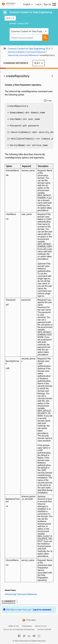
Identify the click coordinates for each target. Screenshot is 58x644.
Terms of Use (13, 626)
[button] (28, 4)
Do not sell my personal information (19, 630)
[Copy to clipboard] (48, 101)
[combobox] (26, 38)
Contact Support (44, 630)
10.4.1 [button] (10, 18)
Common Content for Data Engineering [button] (30, 31)
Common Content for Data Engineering (31, 12)
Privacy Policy (41, 626)
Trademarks (27, 626)
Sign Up (47, 4)
